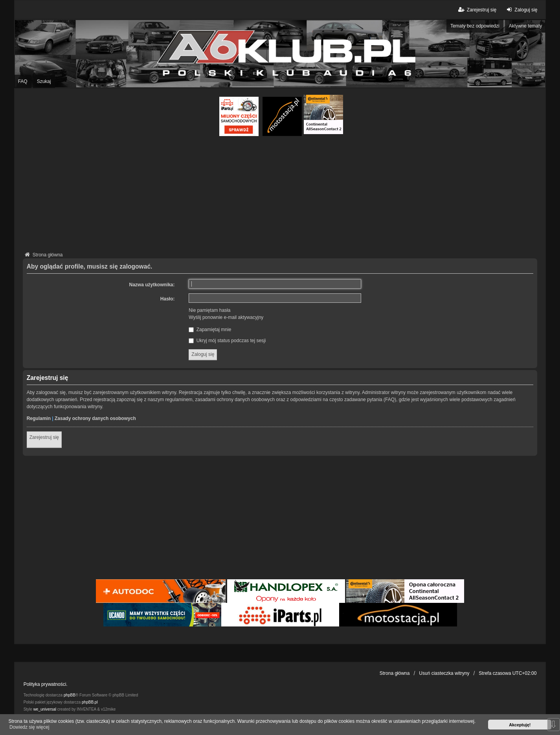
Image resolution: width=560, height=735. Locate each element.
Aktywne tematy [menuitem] (526, 26)
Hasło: (168, 299)
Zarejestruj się (44, 437)
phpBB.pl (90, 702)
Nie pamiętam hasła (209, 310)
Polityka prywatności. (46, 684)
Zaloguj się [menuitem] (521, 10)
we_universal (45, 709)
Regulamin (39, 418)
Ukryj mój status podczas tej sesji (227, 341)
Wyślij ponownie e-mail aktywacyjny (226, 317)
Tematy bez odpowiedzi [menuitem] (475, 26)
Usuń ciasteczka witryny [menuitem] (444, 673)
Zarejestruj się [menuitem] (477, 10)
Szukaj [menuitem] (44, 81)
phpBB (70, 695)
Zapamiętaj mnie (210, 330)
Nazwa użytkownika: (152, 285)
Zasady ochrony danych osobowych (95, 418)
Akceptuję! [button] (520, 725)
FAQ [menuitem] (23, 81)
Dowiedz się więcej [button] (29, 727)
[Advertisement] (280, 195)
